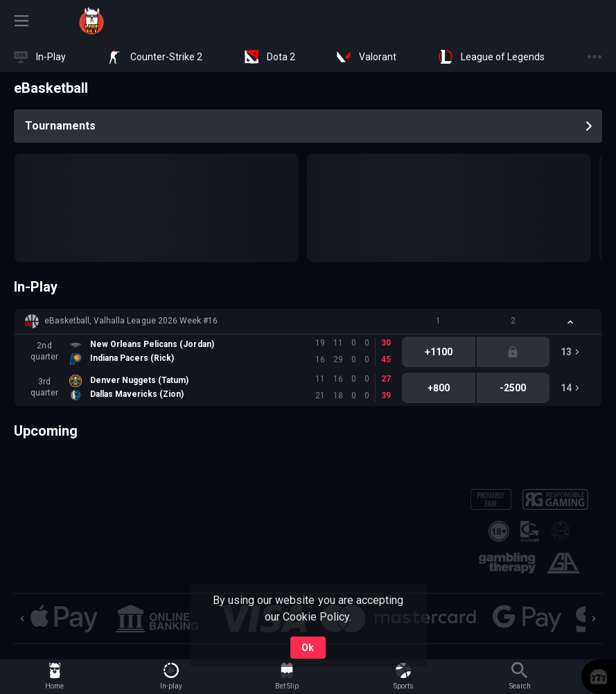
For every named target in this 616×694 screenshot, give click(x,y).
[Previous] (22, 619)
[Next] (594, 619)
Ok (308, 648)
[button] (308, 321)
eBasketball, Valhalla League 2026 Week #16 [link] (131, 321)
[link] (91, 21)
